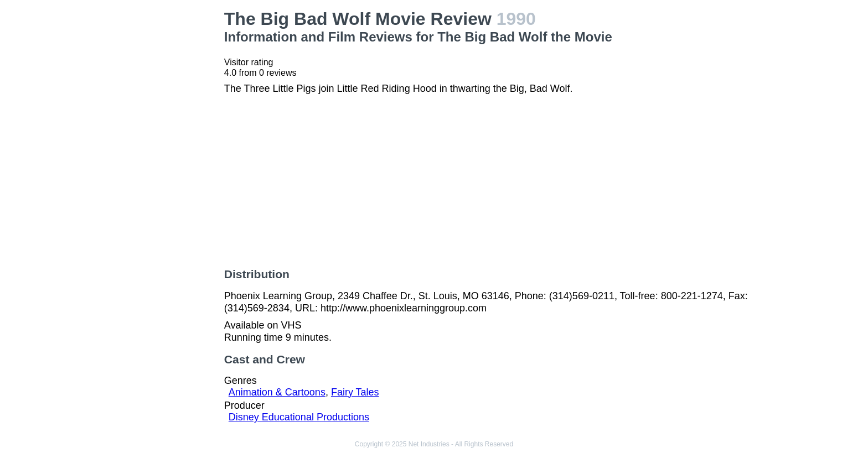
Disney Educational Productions (299, 417)
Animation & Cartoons (277, 392)
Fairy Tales (355, 392)
